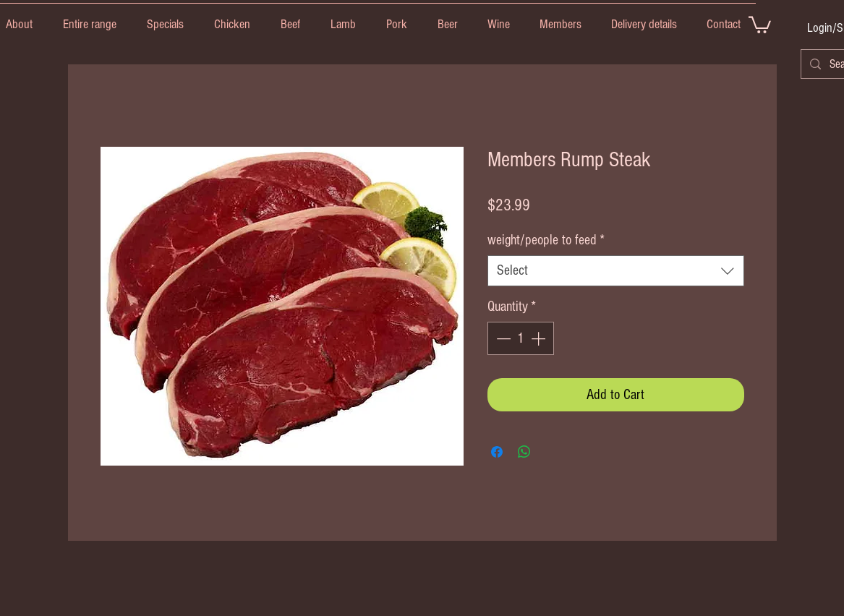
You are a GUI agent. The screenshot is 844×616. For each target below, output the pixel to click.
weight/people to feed (546, 240)
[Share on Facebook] (497, 452)
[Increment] (540, 338)
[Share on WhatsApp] (524, 452)
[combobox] (616, 271)
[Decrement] (502, 338)
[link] (760, 24)
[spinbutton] (521, 338)
